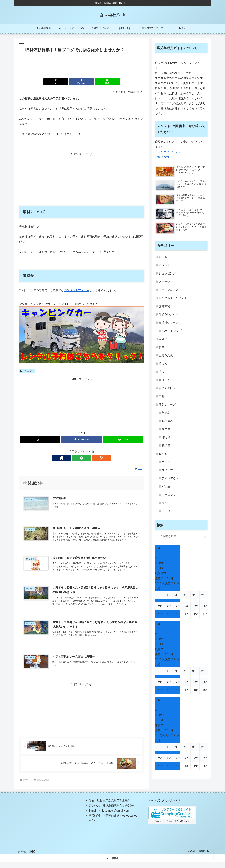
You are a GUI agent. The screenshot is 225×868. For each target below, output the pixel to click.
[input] (181, 536)
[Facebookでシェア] (82, 82)
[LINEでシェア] (102, 82)
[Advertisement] (82, 66)
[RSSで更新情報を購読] (89, 458)
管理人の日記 (27, 371)
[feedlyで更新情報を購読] (82, 458)
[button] (204, 536)
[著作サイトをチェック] (74, 458)
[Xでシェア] (61, 82)
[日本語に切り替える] (112, 860)
